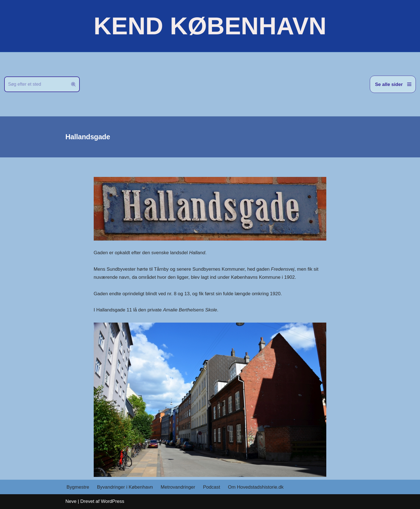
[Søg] (36, 84)
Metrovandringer (178, 487)
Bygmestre (78, 487)
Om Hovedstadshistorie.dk (256, 487)
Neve (71, 501)
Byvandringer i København (125, 487)
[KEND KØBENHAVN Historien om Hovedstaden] (210, 26)
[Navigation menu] (393, 84)
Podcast (212, 487)
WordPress (113, 501)
